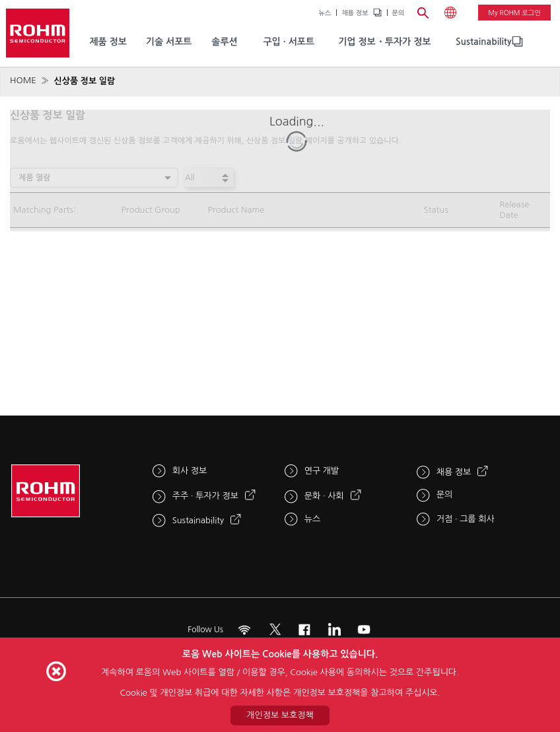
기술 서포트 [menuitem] (169, 42)
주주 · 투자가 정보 (205, 496)
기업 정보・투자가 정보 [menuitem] (384, 42)
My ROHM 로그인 (514, 13)
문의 (399, 13)
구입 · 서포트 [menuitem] (289, 42)
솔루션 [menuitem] (224, 42)
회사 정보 (190, 471)
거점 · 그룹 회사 (466, 519)
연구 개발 (322, 471)
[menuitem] (484, 42)
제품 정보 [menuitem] (108, 42)
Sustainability (484, 42)
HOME (23, 80)
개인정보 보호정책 (280, 715)
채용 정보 (355, 13)
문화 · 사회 (324, 496)
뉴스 (325, 13)
